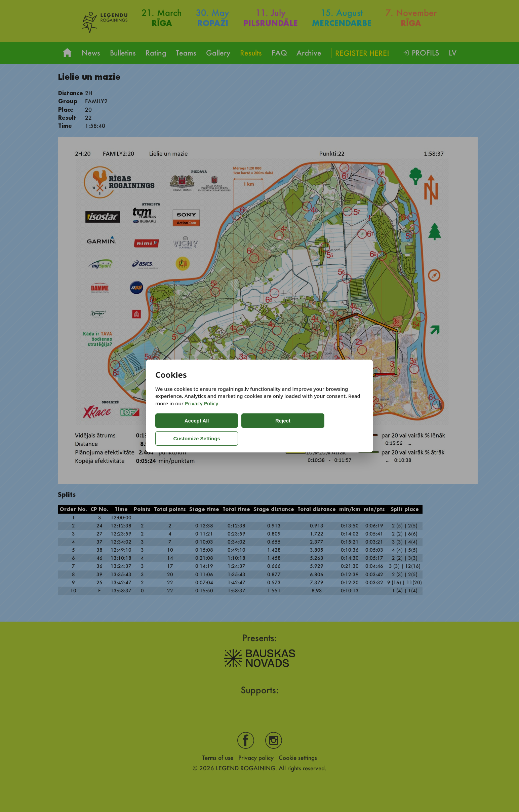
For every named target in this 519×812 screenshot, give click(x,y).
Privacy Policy (202, 412)
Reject (239, 429)
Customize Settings (301, 429)
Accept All (182, 429)
